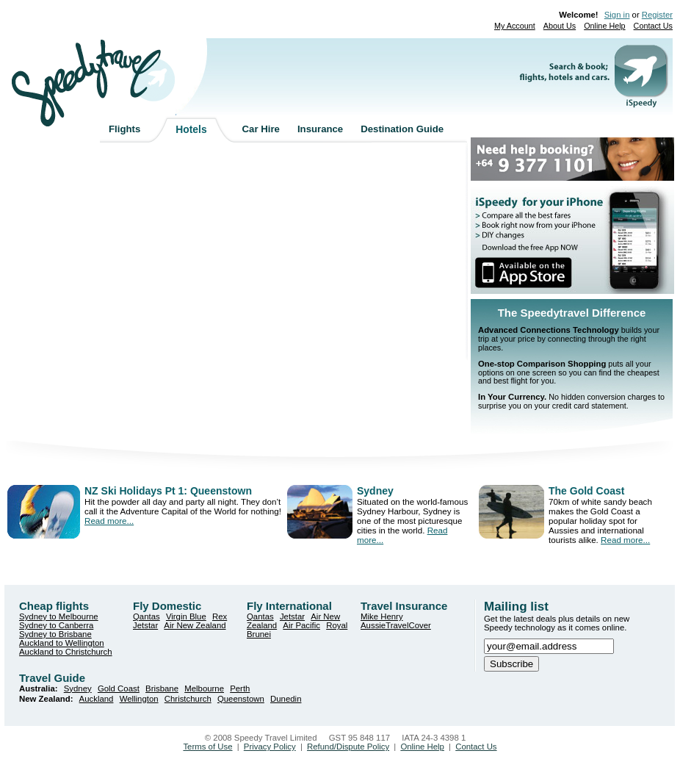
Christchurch (188, 699)
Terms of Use (207, 747)
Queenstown (241, 699)
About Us (560, 26)
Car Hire (261, 129)
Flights (124, 129)
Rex (220, 616)
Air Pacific (301, 625)
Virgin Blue (186, 616)
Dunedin (286, 699)
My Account (515, 26)
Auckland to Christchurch (66, 652)
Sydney (78, 688)
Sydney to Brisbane (55, 634)
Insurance (320, 129)
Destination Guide (402, 129)
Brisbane (162, 688)
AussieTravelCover (396, 625)
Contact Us (653, 26)
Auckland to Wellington (62, 643)
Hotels (191, 129)
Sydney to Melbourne (59, 616)
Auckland (97, 699)
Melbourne (204, 688)
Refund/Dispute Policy (348, 747)
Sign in (617, 15)
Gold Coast (119, 688)
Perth (240, 688)
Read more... (109, 521)
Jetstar (145, 625)
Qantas (147, 616)
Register (657, 15)
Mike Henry (382, 616)
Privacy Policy (270, 747)
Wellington (139, 699)
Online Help (604, 26)
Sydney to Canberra (56, 625)
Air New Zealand (195, 625)
